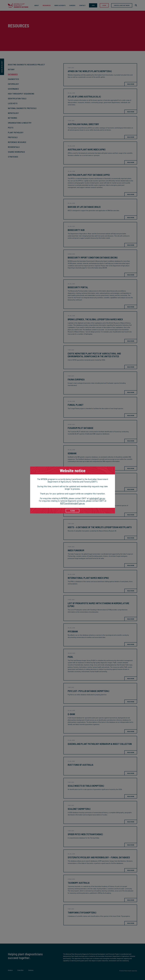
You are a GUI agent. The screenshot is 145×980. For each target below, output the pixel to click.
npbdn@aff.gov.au (97, 498)
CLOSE (72, 511)
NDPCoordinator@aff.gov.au (72, 503)
